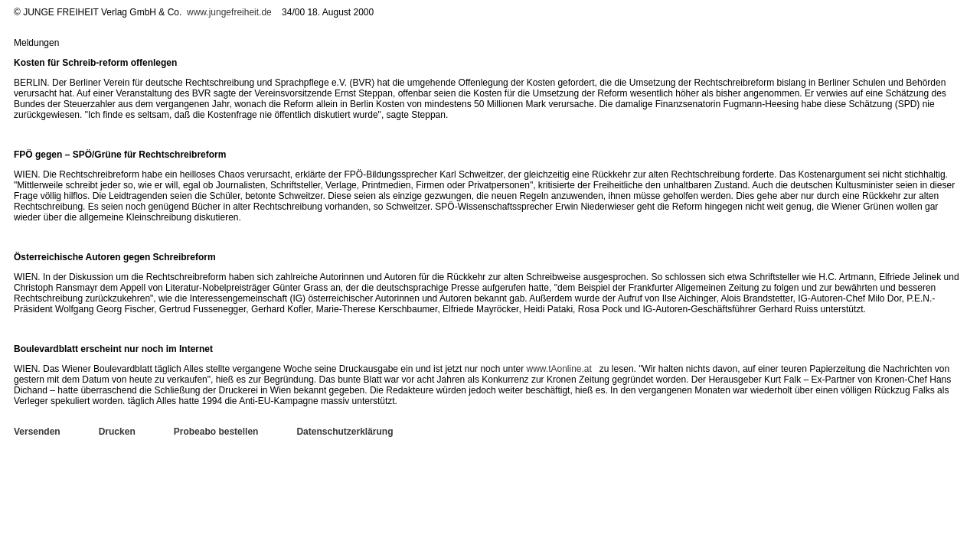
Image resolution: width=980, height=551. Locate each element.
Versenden (37, 432)
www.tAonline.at (559, 369)
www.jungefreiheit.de (229, 12)
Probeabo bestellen (216, 432)
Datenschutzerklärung (345, 432)
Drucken (117, 432)
